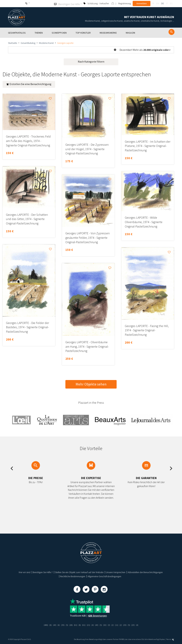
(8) (48, 625)
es (171, 3)
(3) (110, 625)
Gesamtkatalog (28, 43)
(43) (52, 625)
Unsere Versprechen (116, 572)
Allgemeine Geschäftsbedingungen (104, 576)
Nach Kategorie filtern (91, 61)
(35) (61, 625)
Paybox (162, 639)
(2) (114, 625)
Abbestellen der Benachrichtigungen (145, 572)
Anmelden (142, 3)
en (158, 3)
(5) (65, 625)
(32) (106, 625)
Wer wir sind (25, 572)
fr (153, 3)
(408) (43, 625)
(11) (118, 625)
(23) (136, 625)
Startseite (13, 43)
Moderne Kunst (46, 43)
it (167, 3)
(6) (57, 625)
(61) (75, 625)
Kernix (170, 639)
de (163, 3)
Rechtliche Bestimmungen (73, 576)
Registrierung (125, 3)
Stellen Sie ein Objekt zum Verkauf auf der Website (79, 572)
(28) (70, 625)
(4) (93, 625)
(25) (127, 625)
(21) (88, 625)
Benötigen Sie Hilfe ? (43, 572)
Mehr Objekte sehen (91, 384)
